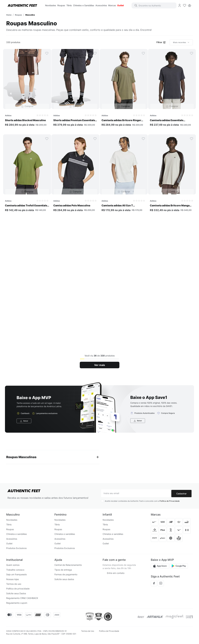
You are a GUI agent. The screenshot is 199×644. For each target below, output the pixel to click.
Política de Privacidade (170, 501)
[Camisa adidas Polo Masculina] (75, 176)
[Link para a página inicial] (9, 15)
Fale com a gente (114, 560)
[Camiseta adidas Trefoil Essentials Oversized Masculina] (27, 176)
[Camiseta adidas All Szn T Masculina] (124, 176)
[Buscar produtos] (137, 5)
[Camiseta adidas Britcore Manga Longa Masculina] (172, 176)
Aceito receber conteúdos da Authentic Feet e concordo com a (142, 501)
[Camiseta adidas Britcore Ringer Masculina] (124, 90)
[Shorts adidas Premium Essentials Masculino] (75, 90)
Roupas (18, 15)
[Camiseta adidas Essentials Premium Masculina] (172, 90)
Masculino (30, 15)
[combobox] (155, 5)
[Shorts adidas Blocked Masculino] (27, 90)
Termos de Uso (88, 631)
